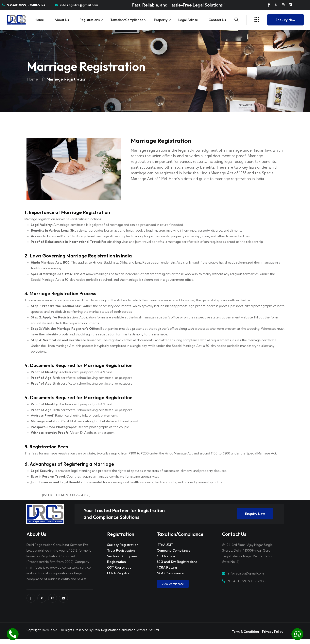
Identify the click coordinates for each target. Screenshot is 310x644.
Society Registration (123, 550)
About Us (62, 20)
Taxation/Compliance (127, 20)
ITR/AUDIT (165, 550)
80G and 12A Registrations (177, 567)
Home (39, 20)
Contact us (217, 20)
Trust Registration (121, 556)
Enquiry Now (285, 20)
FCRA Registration (121, 578)
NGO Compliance (170, 578)
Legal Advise (188, 20)
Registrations (90, 20)
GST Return (166, 561)
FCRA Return (167, 573)
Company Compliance (174, 556)
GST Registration (120, 573)
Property (161, 20)
